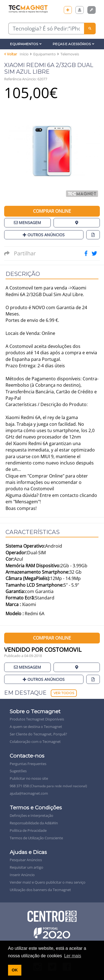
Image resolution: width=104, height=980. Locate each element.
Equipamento (45, 54)
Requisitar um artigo (26, 867)
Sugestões (18, 771)
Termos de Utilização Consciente (36, 838)
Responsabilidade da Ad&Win (34, 823)
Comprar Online (52, 211)
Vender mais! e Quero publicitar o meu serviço (48, 882)
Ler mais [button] (73, 956)
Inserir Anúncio (22, 875)
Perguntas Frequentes (28, 764)
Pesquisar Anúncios (26, 860)
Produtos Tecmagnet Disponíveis (37, 719)
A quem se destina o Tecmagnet (36, 727)
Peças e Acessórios (73, 44)
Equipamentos (26, 44)
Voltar (11, 54)
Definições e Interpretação (31, 815)
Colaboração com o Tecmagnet (35, 742)
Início (24, 54)
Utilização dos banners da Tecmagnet (40, 890)
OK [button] (15, 970)
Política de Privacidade (28, 830)
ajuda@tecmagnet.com (29, 793)
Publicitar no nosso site (29, 778)
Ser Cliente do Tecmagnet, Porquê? (38, 734)
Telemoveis (70, 54)
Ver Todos (64, 693)
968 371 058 (48, 786)
